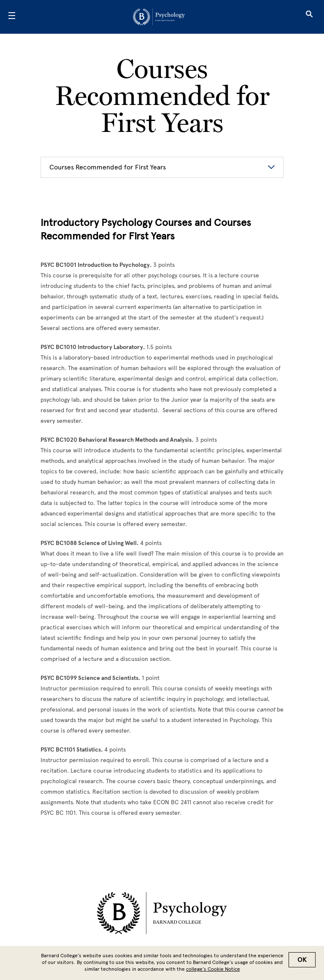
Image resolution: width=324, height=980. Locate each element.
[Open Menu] (12, 17)
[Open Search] (309, 17)
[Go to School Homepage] (159, 17)
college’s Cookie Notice (213, 969)
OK (302, 960)
